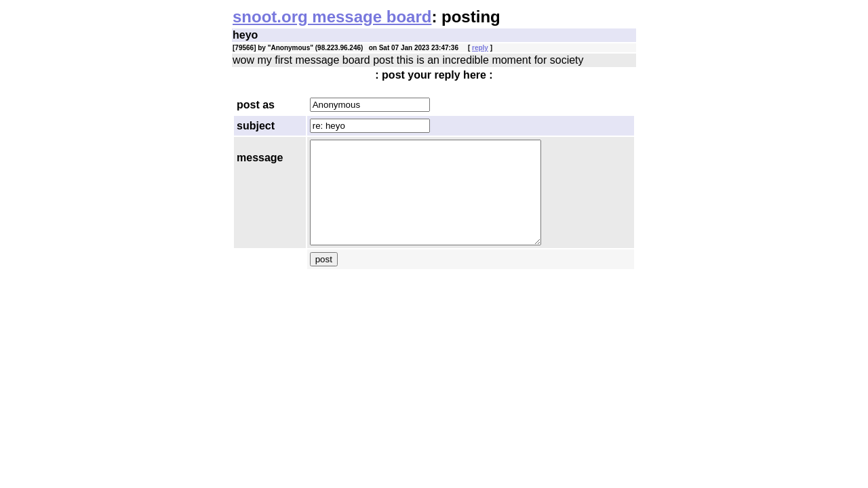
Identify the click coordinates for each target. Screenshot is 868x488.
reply (480, 48)
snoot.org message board (332, 17)
